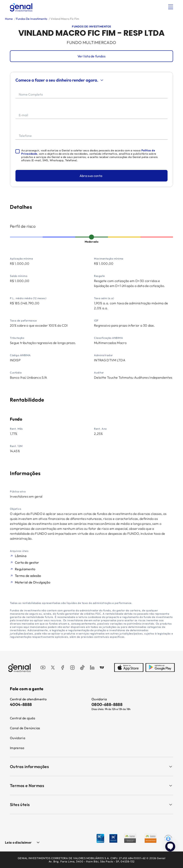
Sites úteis (91, 805)
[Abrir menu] (171, 7)
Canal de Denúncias (25, 728)
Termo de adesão (28, 576)
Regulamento (25, 569)
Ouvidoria (18, 738)
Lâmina (21, 556)
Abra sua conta (91, 176)
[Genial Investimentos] (21, 7)
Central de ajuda (22, 718)
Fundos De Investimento (31, 19)
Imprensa (17, 748)
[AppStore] (129, 668)
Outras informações (91, 767)
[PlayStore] (160, 668)
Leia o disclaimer (18, 842)
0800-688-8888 (107, 704)
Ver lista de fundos (91, 56)
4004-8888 (21, 704)
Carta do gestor (27, 562)
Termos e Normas (91, 786)
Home (9, 19)
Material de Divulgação (33, 582)
